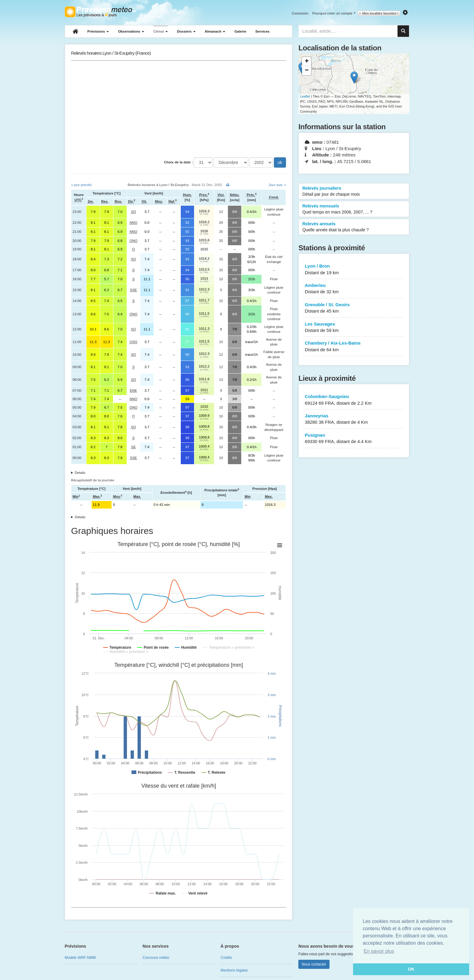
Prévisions (98, 31)
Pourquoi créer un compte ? (334, 13)
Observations (131, 31)
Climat (161, 31)
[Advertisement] (179, 109)
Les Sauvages (354, 328)
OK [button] (411, 969)
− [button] (307, 71)
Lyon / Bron (354, 270)
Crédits (226, 958)
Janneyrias (354, 419)
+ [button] (307, 62)
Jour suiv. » (277, 185)
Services (262, 31)
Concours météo (156, 958)
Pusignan (354, 439)
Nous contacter (314, 964)
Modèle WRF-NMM (80, 958)
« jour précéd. (82, 185)
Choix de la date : (179, 162)
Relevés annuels (354, 227)
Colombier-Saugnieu (354, 400)
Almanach (215, 31)
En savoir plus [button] (379, 951)
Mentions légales (234, 970)
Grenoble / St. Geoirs (354, 308)
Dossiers (186, 31)
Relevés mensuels (354, 209)
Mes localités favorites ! (379, 13)
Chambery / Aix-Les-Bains (354, 347)
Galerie (240, 31)
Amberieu (354, 289)
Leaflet (305, 96)
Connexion (300, 13)
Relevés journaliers (354, 191)
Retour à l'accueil (100, 12)
